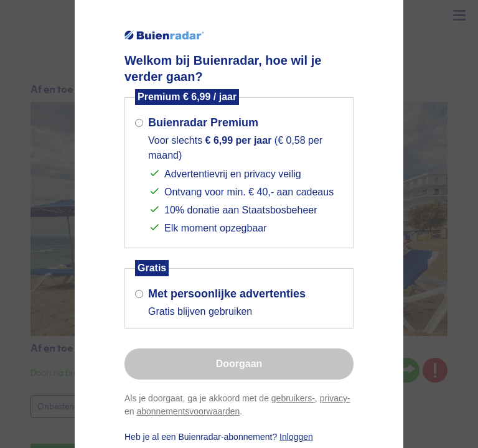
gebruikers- (293, 398)
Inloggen (296, 437)
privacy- (335, 398)
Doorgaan (239, 364)
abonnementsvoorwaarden (188, 411)
